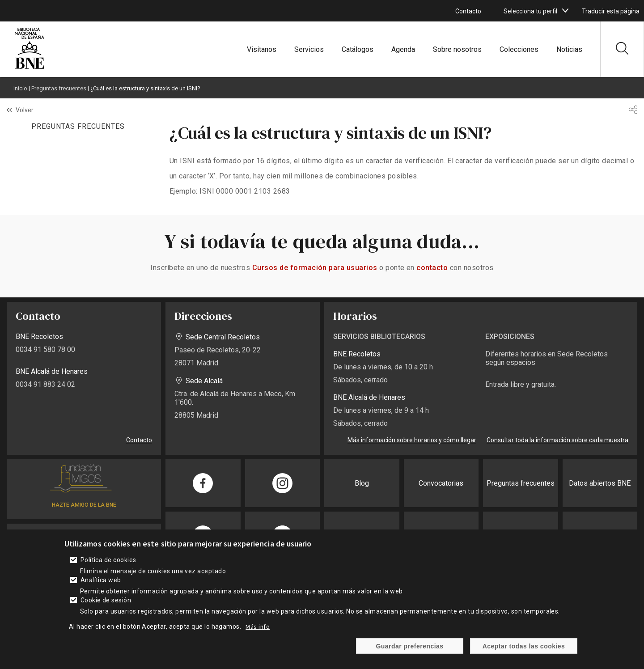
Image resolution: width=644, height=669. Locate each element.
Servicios (309, 49)
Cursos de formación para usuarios (315, 268)
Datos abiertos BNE (600, 483)
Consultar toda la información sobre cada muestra (557, 440)
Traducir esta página (611, 11)
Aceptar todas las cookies (524, 650)
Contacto (468, 11)
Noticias (569, 49)
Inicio (20, 88)
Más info (258, 631)
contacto (432, 268)
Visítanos (262, 49)
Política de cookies (108, 564)
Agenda (403, 49)
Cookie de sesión (106, 605)
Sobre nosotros (457, 49)
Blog (362, 483)
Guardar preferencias (409, 650)
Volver (25, 110)
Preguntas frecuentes (59, 88)
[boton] (565, 11)
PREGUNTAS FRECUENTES (78, 126)
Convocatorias (441, 483)
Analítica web (101, 584)
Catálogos (358, 49)
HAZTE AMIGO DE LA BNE (84, 505)
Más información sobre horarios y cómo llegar (412, 440)
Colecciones (519, 49)
